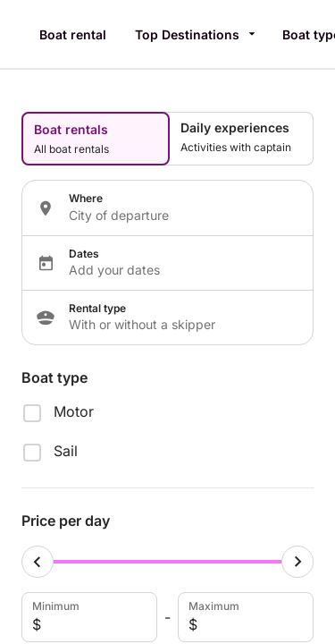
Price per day (66, 521)
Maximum (244, 617)
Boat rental (73, 34)
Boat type (54, 377)
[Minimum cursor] (38, 562)
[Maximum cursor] (297, 562)
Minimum (88, 617)
